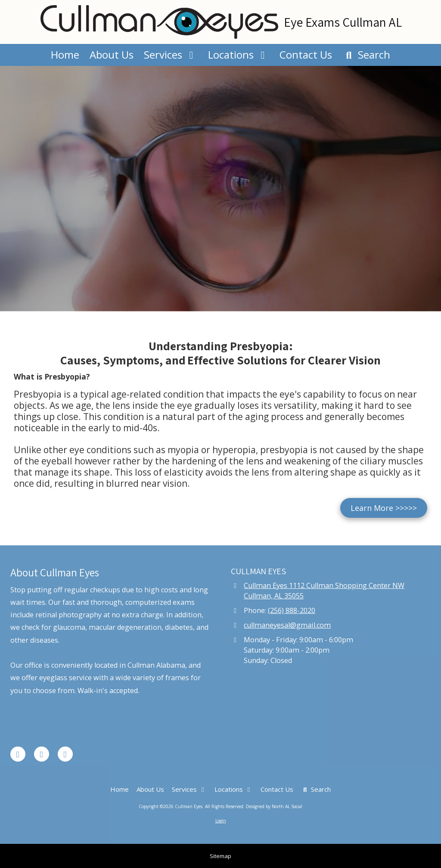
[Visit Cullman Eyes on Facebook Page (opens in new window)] (18, 754)
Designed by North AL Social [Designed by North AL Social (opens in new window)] (274, 806)
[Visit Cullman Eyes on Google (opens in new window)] (42, 754)
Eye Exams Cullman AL (343, 22)
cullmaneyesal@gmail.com (287, 625)
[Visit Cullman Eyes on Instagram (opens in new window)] (65, 754)
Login (221, 821)
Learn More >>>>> (384, 508)
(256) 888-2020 (292, 610)
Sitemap (220, 856)
